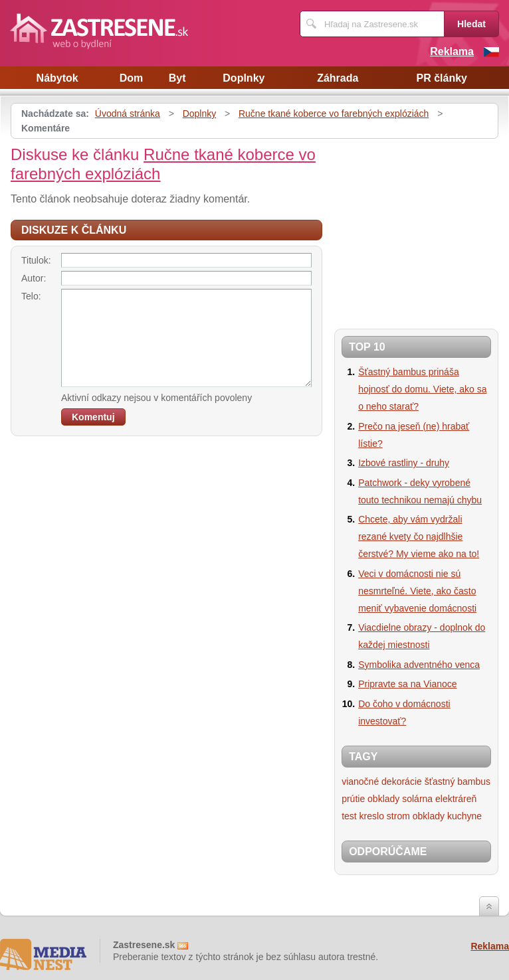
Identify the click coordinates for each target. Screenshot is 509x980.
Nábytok (57, 78)
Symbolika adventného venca (419, 665)
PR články (441, 78)
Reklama (452, 51)
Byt (177, 78)
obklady (383, 799)
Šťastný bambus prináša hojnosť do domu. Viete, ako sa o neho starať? (422, 389)
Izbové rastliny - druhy (404, 463)
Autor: (34, 278)
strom (398, 816)
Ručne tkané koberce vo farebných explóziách (334, 114)
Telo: (31, 296)
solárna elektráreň (439, 799)
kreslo (372, 816)
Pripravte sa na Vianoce (407, 684)
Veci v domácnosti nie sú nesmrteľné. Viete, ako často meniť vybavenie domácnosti (417, 591)
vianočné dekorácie (382, 781)
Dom (132, 78)
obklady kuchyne (447, 816)
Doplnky (244, 78)
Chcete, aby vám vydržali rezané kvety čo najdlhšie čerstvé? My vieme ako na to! (419, 536)
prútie (353, 799)
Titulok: (36, 260)
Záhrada (338, 78)
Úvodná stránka (128, 114)
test (349, 816)
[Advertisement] (421, 228)
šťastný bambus (458, 781)
